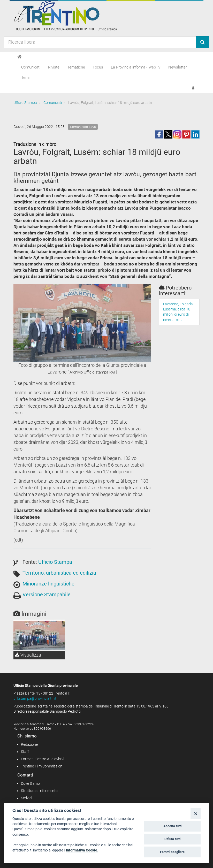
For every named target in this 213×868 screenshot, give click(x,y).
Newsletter (178, 67)
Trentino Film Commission (42, 766)
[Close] (196, 813)
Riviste (54, 67)
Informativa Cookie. (82, 850)
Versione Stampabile (47, 595)
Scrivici (26, 798)
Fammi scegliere (172, 852)
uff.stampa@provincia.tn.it (35, 698)
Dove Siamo (30, 783)
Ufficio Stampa (25, 103)
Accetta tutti (172, 826)
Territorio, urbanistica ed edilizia (59, 573)
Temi (25, 78)
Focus (98, 67)
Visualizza (28, 655)
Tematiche (76, 67)
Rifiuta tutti (172, 839)
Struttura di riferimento (39, 791)
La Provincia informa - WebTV (136, 67)
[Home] (20, 57)
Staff (25, 752)
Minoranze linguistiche (48, 584)
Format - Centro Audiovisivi (43, 759)
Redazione (29, 744)
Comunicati (31, 67)
